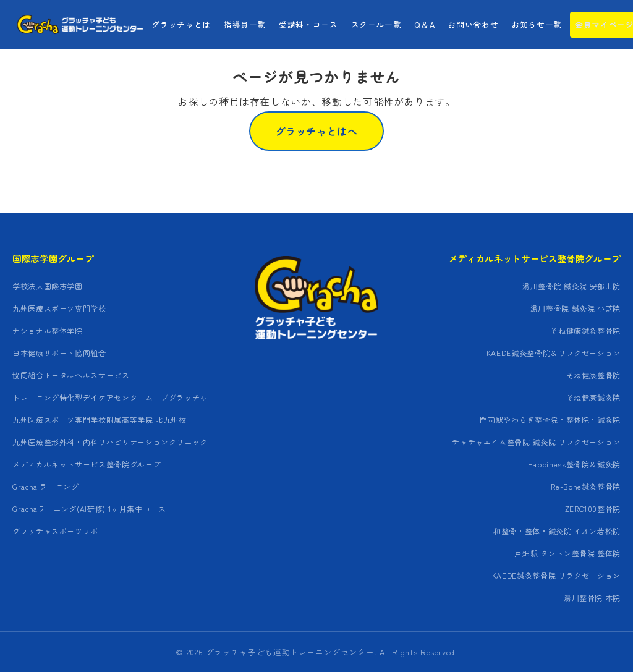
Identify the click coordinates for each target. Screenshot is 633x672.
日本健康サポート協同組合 (59, 353)
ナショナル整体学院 (48, 330)
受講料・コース (308, 24)
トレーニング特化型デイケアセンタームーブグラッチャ (110, 397)
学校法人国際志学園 (48, 286)
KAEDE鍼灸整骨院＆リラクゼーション (554, 353)
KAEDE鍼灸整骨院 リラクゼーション (556, 575)
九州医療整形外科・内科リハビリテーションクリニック (110, 442)
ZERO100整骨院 (593, 508)
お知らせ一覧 (537, 24)
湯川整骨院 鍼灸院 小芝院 (576, 308)
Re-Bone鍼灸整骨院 (586, 486)
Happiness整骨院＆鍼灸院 (574, 464)
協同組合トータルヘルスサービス (71, 375)
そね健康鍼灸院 (593, 397)
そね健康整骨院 (593, 375)
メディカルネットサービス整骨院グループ (87, 464)
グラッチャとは (181, 24)
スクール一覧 (376, 24)
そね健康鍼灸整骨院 (585, 330)
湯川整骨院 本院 (592, 598)
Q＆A (424, 24)
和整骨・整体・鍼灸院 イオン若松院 (557, 531)
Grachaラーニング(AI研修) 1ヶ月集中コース (89, 508)
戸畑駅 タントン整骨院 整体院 (567, 553)
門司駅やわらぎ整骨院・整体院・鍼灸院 (550, 419)
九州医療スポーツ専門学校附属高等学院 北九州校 (100, 419)
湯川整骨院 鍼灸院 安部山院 (571, 286)
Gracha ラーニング (46, 486)
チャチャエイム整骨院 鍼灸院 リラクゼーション (536, 442)
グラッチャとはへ (316, 131)
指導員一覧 (245, 24)
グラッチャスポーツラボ (55, 531)
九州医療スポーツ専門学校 (59, 308)
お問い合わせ (473, 24)
